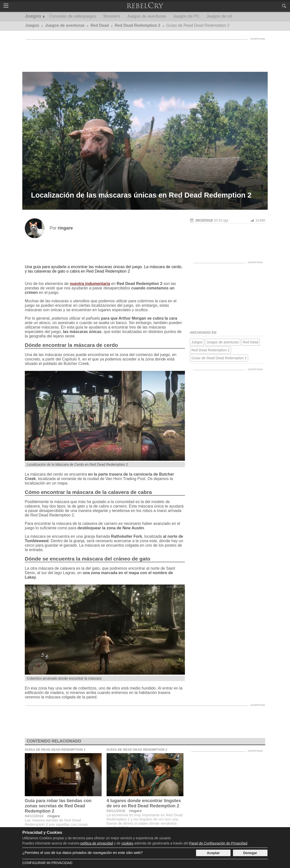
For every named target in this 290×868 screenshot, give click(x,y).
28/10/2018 (204, 220)
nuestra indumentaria (90, 284)
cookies (127, 843)
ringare (54, 816)
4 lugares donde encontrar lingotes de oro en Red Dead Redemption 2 (144, 803)
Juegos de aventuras (147, 16)
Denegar (250, 853)
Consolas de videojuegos (73, 16)
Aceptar (213, 853)
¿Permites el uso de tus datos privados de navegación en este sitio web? (82, 853)
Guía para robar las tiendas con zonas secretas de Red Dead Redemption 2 (58, 806)
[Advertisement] (145, 53)
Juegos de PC (186, 16)
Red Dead (250, 342)
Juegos (33, 16)
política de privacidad (97, 843)
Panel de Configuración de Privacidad (218, 843)
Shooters (112, 16)
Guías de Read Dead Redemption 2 (219, 358)
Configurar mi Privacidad (47, 863)
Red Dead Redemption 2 (210, 350)
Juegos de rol (219, 16)
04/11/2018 (34, 816)
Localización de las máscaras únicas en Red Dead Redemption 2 (141, 195)
